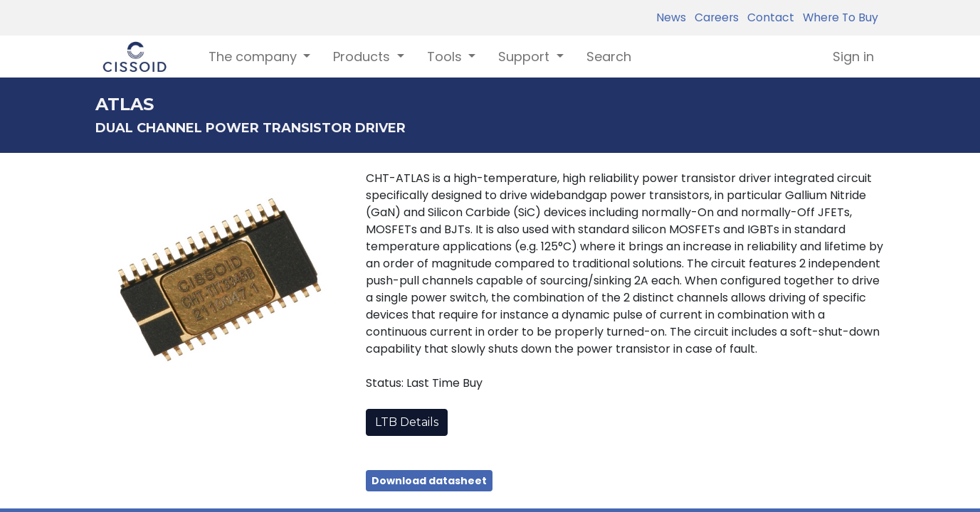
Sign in (853, 57)
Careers (714, 17)
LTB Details (407, 422)
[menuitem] (609, 57)
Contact (768, 17)
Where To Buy (838, 17)
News (671, 17)
